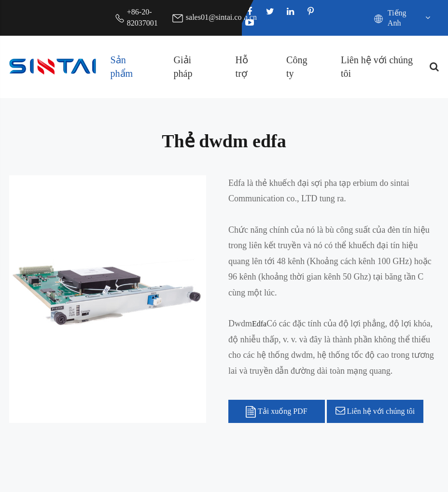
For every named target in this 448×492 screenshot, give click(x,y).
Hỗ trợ (242, 67)
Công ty (297, 67)
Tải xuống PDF (276, 412)
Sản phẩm (122, 67)
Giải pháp (183, 67)
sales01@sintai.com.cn (221, 17)
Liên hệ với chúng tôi (377, 67)
